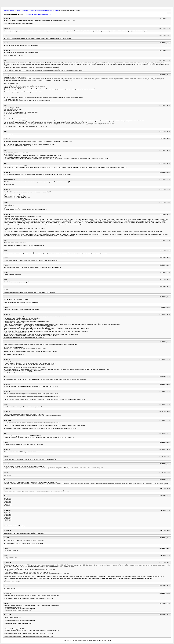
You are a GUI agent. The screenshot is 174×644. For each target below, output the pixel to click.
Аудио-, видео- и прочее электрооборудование (44, 10)
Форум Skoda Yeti (9, 10)
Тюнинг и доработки (22, 10)
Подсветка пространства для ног (38, 14)
